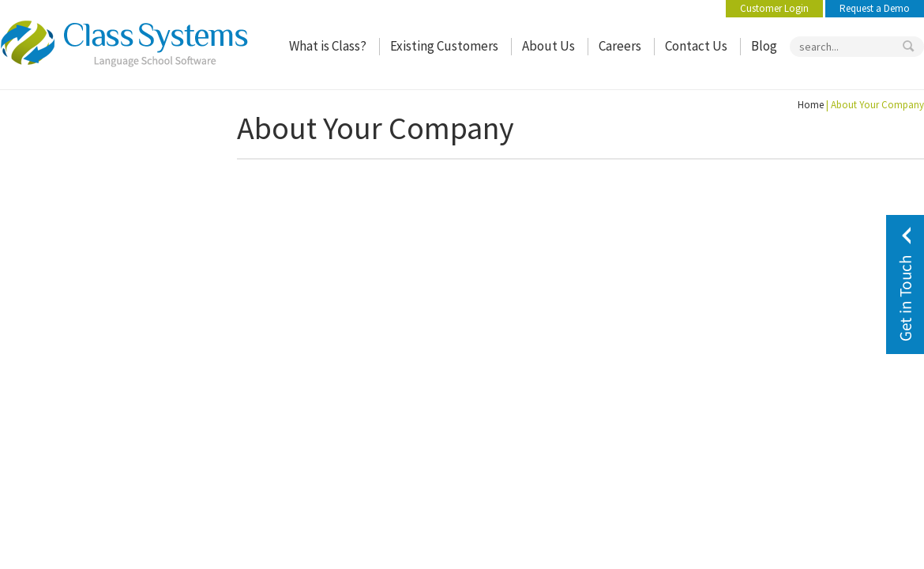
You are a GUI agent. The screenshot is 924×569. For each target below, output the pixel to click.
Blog (764, 46)
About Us (548, 46)
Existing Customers (444, 46)
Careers (620, 46)
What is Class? (328, 46)
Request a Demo (875, 8)
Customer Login (774, 8)
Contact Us (696, 46)
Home (811, 105)
